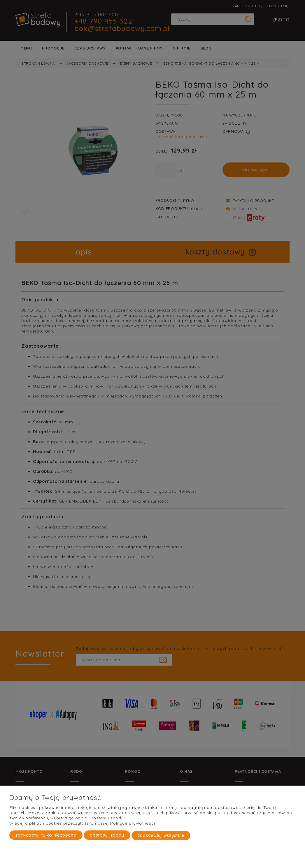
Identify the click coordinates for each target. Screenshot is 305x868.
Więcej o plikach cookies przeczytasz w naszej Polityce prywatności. (83, 823)
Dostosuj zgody (107, 835)
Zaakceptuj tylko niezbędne (46, 835)
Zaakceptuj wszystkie (161, 835)
